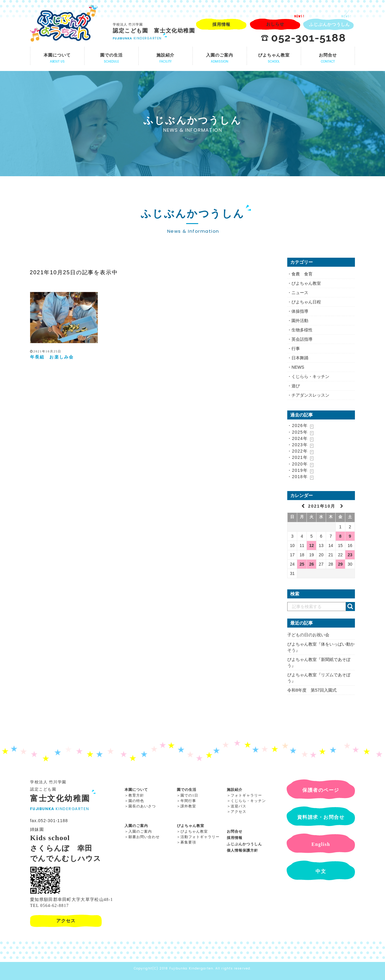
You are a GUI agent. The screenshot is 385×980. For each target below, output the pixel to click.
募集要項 (188, 842)
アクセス (239, 812)
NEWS (298, 367)
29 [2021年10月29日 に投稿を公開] (340, 564)
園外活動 (300, 321)
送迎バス (239, 806)
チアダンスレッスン (310, 395)
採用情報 (235, 838)
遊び (296, 386)
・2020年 (297, 464)
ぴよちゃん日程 (306, 302)
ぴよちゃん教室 (306, 283)
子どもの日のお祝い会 (308, 635)
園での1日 (189, 795)
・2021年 (297, 457)
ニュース (300, 293)
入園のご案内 (136, 826)
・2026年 (297, 425)
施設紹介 (235, 790)
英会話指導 (302, 339)
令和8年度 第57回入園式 (312, 690)
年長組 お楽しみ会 (52, 357)
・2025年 (297, 432)
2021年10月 (323, 506)
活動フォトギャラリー (200, 837)
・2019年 (297, 470)
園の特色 (136, 801)
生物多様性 (302, 330)
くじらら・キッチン (310, 376)
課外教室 (188, 806)
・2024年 (297, 438)
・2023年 (297, 445)
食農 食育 (302, 274)
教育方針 (136, 795)
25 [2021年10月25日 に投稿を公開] (302, 564)
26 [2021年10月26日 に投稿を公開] (312, 564)
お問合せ (235, 831)
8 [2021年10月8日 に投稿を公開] (340, 536)
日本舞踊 (300, 358)
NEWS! (299, 16)
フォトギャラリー (246, 795)
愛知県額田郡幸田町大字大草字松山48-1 (72, 900)
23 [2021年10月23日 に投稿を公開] (350, 555)
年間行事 (188, 801)
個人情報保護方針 (242, 850)
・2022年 (297, 451)
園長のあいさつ (142, 806)
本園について (136, 790)
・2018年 (297, 477)
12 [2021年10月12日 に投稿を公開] (312, 545)
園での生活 (187, 790)
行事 (296, 349)
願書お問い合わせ (144, 837)
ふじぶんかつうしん (244, 844)
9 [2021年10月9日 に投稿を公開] (350, 536)
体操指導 (300, 311)
